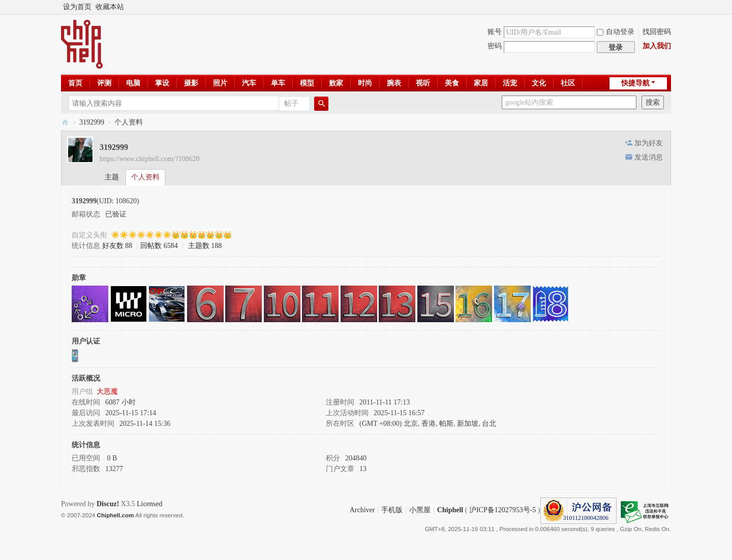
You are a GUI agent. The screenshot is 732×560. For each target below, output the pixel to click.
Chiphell (450, 510)
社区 (568, 83)
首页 (75, 83)
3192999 (92, 122)
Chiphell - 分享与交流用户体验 (65, 122)
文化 (539, 83)
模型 (307, 83)
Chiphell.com (116, 515)
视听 (423, 83)
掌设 (162, 83)
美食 (452, 83)
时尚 (365, 83)
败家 (336, 83)
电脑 (133, 83)
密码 (495, 46)
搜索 (653, 102)
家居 (481, 83)
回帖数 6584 (159, 246)
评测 (104, 83)
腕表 (394, 83)
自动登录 (616, 32)
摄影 (191, 83)
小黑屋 (420, 510)
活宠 (510, 83)
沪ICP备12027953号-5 (502, 510)
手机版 (392, 510)
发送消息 (649, 157)
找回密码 (657, 32)
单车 (278, 83)
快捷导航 (635, 83)
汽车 (249, 83)
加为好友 (649, 143)
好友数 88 (117, 246)
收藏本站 (110, 7)
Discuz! (108, 504)
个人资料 (145, 177)
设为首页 (77, 7)
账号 (495, 32)
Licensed (150, 504)
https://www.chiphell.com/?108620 (150, 159)
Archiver (362, 510)
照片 (220, 83)
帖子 (291, 103)
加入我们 (657, 46)
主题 (112, 177)
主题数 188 (205, 246)
